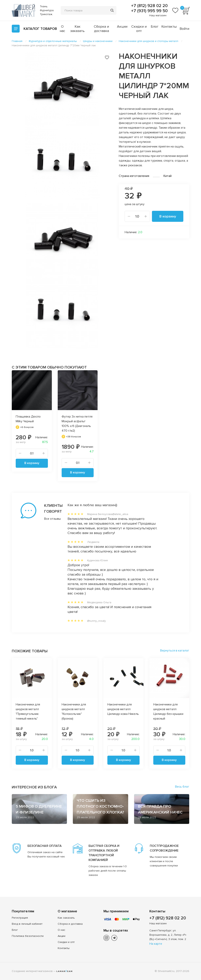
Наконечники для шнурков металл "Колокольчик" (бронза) (74, 712)
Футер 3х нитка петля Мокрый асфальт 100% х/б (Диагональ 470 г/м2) (77, 424)
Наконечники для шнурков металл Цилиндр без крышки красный (168, 712)
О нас (62, 29)
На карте (156, 944)
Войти (184, 29)
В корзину (168, 216)
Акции (122, 26)
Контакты (169, 26)
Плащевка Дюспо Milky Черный (28, 419)
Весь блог (182, 787)
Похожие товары (30, 651)
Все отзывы (48, 519)
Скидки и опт (139, 29)
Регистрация (20, 918)
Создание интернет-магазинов (32, 971)
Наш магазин (158, 15)
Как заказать (77, 29)
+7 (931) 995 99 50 (149, 11)
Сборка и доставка (101, 29)
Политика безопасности (28, 936)
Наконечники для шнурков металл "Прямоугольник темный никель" (28, 712)
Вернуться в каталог (175, 651)
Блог (155, 26)
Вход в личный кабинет (27, 924)
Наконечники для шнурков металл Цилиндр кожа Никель (123, 709)
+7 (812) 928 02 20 (149, 6)
